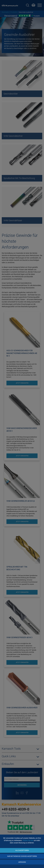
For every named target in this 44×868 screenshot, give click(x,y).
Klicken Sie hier (28, 840)
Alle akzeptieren (22, 850)
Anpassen (22, 862)
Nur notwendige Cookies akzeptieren (22, 856)
